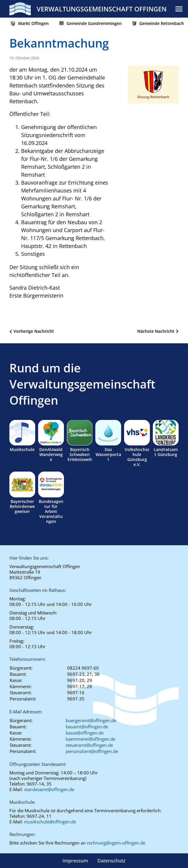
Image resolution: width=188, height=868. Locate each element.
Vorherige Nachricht (34, 331)
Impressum (75, 861)
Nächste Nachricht (156, 331)
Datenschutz (111, 861)
